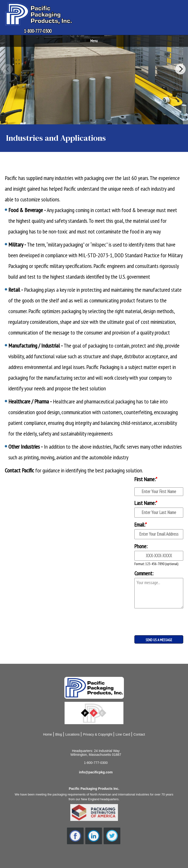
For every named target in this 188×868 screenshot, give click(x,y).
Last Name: (146, 503)
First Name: (146, 479)
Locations (72, 734)
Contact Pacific (19, 470)
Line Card (123, 734)
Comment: (144, 573)
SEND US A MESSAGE (159, 640)
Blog (59, 734)
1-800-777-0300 (38, 31)
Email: (141, 525)
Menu (94, 41)
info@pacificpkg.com (96, 772)
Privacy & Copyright (98, 734)
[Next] (180, 69)
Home (48, 734)
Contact (139, 734)
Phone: (141, 546)
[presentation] (158, 618)
